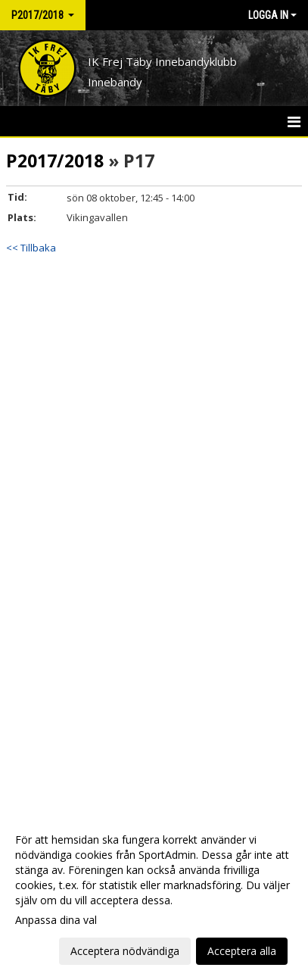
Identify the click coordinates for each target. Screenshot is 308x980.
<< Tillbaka (31, 248)
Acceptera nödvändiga (125, 951)
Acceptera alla (242, 951)
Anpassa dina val (56, 920)
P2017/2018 (55, 161)
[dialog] (154, 895)
